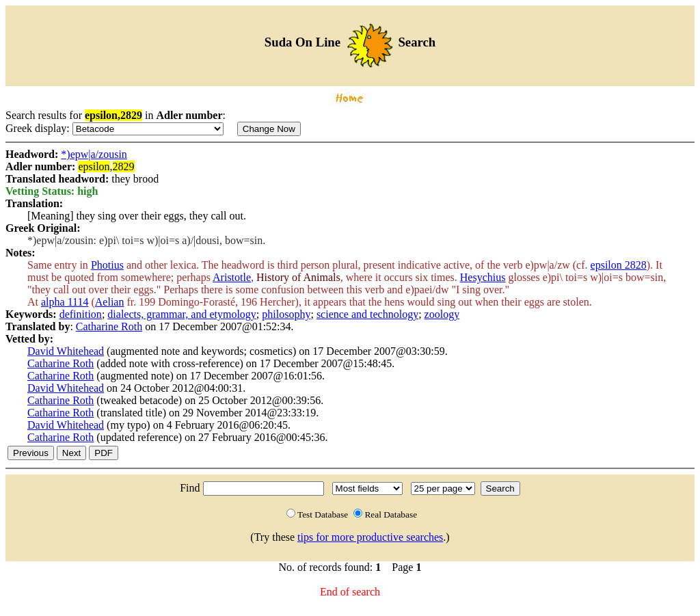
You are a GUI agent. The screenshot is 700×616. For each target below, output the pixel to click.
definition (81, 314)
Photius (107, 265)
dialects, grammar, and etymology (182, 314)
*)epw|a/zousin (94, 154)
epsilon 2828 (619, 265)
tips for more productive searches (370, 537)
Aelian (110, 302)
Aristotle (232, 277)
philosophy (286, 314)
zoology (442, 314)
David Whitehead (66, 351)
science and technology (367, 314)
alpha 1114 (65, 302)
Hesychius (483, 277)
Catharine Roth (109, 326)
